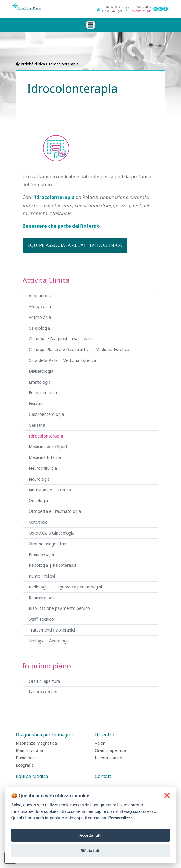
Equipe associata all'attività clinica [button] (75, 245)
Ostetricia (38, 522)
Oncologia (38, 500)
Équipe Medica (32, 776)
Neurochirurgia (43, 468)
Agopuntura (40, 296)
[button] (167, 795)
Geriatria (37, 425)
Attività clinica (33, 64)
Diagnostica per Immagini (44, 735)
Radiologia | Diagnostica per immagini (65, 587)
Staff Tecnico (41, 619)
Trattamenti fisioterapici (52, 630)
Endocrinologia (43, 393)
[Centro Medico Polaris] (27, 6)
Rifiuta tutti (90, 850)
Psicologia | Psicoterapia (53, 565)
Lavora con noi (43, 692)
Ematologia (40, 382)
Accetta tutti (90, 835)
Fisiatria (36, 403)
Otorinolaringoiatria (47, 544)
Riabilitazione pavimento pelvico (59, 608)
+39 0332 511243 (141, 11)
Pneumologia (41, 554)
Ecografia (25, 765)
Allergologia (40, 306)
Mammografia (29, 750)
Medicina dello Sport (48, 446)
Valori (100, 743)
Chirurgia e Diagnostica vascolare (60, 339)
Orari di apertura (44, 681)
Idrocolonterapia (46, 436)
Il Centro (105, 735)
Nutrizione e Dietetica (50, 490)
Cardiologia (39, 328)
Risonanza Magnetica (36, 743)
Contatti (104, 776)
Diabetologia (41, 371)
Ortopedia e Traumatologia (55, 511)
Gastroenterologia (46, 414)
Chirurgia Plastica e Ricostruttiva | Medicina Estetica (79, 349)
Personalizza (121, 818)
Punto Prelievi (42, 576)
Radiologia (26, 758)
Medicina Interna (45, 457)
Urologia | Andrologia (49, 641)
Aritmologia (40, 317)
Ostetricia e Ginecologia (52, 533)
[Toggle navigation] (90, 25)
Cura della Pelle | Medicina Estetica (62, 360)
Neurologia (39, 479)
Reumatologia (42, 598)
